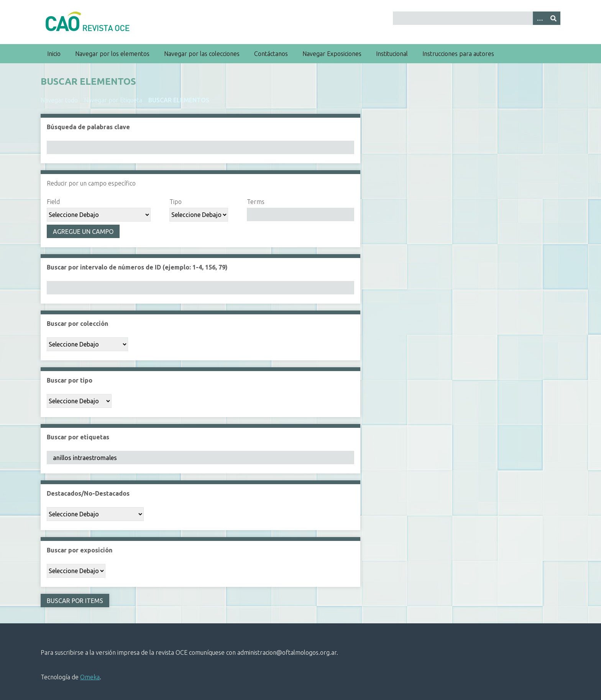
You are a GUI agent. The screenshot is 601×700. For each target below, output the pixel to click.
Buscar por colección (77, 324)
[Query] (476, 18)
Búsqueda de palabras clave (88, 127)
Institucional (392, 54)
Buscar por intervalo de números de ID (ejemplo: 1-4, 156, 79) (137, 267)
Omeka (90, 677)
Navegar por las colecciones (202, 54)
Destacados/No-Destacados (88, 493)
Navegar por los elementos (112, 54)
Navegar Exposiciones (332, 54)
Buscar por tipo (70, 380)
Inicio (54, 54)
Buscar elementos (179, 100)
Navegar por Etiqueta (113, 100)
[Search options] (540, 18)
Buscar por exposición (80, 550)
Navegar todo (59, 100)
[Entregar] (553, 18)
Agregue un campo (83, 232)
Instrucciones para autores (458, 54)
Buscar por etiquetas (78, 437)
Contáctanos (271, 54)
